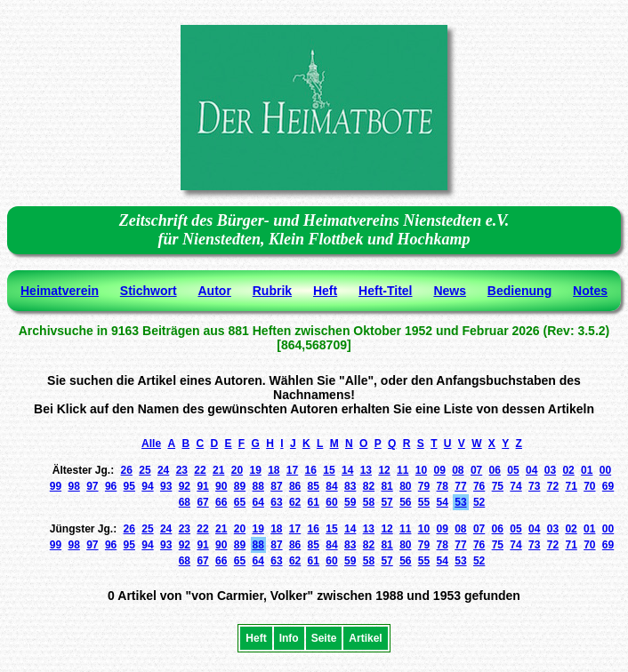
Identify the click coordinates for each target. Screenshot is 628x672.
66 (221, 502)
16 (311, 470)
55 (424, 502)
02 (568, 470)
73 (534, 486)
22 (200, 470)
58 (369, 502)
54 (443, 502)
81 (386, 486)
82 (369, 486)
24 (163, 470)
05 (513, 470)
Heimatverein (60, 291)
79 (424, 486)
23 (182, 470)
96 (111, 486)
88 (258, 486)
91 (202, 486)
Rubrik (272, 291)
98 (73, 486)
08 (458, 470)
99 (56, 486)
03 (550, 470)
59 (350, 502)
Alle (151, 444)
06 (495, 470)
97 (92, 486)
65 (240, 502)
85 (314, 486)
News (450, 291)
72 (553, 486)
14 (347, 470)
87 (276, 486)
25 (145, 470)
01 (587, 470)
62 (295, 502)
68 (185, 502)
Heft (325, 291)
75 (498, 486)
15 (329, 470)
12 (384, 470)
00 (605, 470)
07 (476, 470)
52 (479, 502)
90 (221, 486)
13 (366, 470)
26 (127, 470)
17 (292, 470)
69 (608, 486)
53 (460, 502)
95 (129, 486)
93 (166, 486)
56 (405, 502)
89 (240, 486)
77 (460, 486)
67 (202, 502)
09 (439, 470)
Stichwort (149, 291)
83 (350, 486)
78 (443, 486)
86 (295, 486)
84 (331, 486)
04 (531, 470)
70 (589, 486)
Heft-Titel (385, 291)
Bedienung (519, 291)
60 (331, 502)
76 (479, 486)
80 (405, 486)
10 (421, 470)
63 (276, 502)
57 (386, 502)
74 (515, 486)
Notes (590, 291)
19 (255, 470)
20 (237, 470)
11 (403, 470)
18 (274, 470)
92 (185, 486)
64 (258, 502)
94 (147, 486)
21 (218, 470)
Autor (215, 291)
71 (571, 486)
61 (314, 502)
